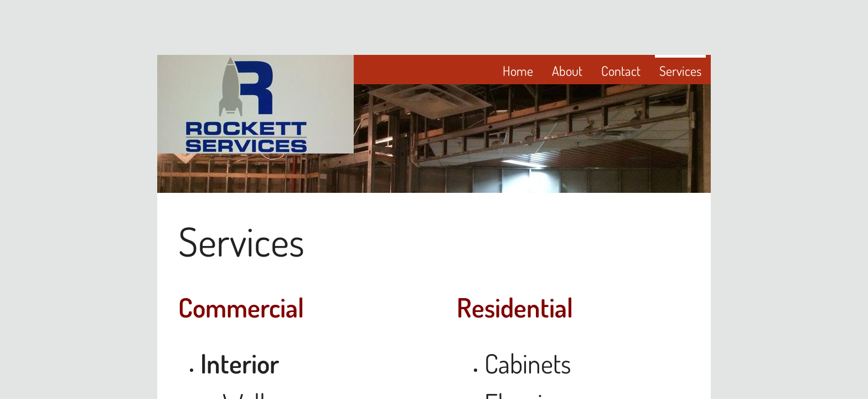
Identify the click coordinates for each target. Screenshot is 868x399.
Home (518, 71)
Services (680, 71)
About (567, 71)
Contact (621, 71)
